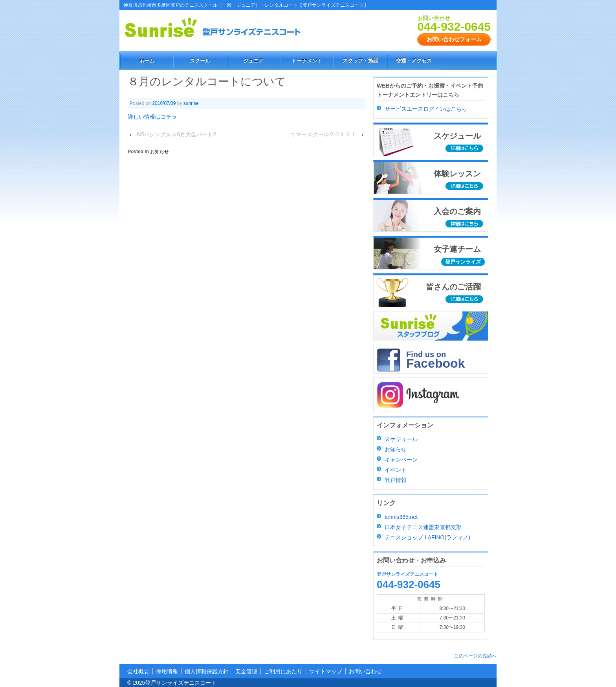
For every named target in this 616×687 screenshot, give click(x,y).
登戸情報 (396, 480)
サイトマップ (326, 671)
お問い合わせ (365, 671)
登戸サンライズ (463, 262)
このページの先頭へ (475, 656)
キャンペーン (401, 460)
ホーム (147, 61)
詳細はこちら (465, 149)
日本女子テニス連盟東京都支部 (423, 527)
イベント (396, 470)
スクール (200, 61)
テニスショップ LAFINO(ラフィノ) (427, 537)
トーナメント (307, 61)
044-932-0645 (454, 27)
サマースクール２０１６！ (323, 134)
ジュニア (253, 61)
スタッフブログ (431, 326)
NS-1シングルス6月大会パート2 (177, 134)
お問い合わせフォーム (454, 39)
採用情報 (167, 671)
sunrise (191, 103)
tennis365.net (401, 517)
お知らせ (159, 152)
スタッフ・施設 (360, 61)
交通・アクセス (414, 61)
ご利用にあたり (283, 671)
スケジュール (401, 439)
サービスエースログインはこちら (426, 109)
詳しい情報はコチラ (152, 117)
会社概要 (138, 671)
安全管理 (246, 671)
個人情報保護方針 (207, 671)
